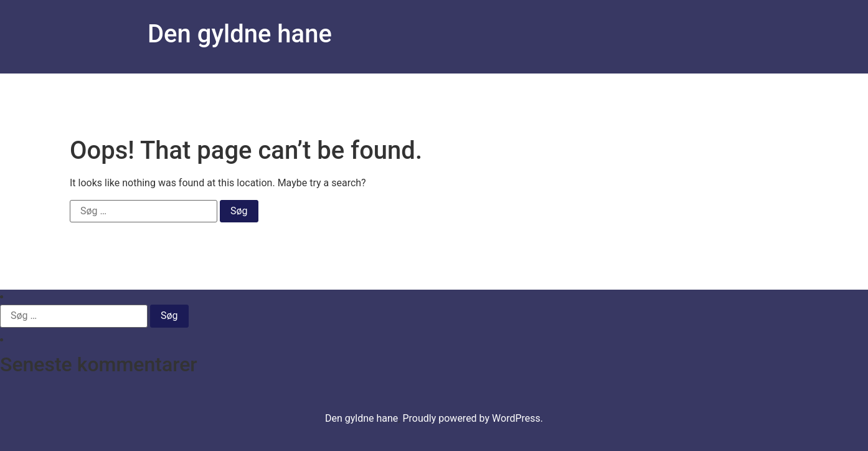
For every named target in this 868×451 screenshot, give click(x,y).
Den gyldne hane (240, 34)
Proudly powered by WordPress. (473, 418)
